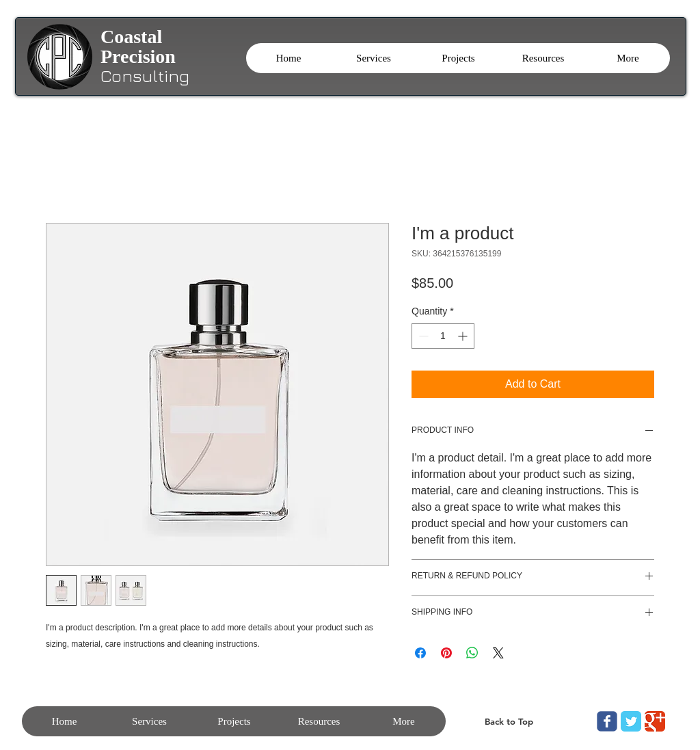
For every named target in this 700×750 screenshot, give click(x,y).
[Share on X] (498, 653)
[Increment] (464, 336)
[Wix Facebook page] (607, 721)
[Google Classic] (655, 721)
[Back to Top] (509, 721)
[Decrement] (422, 336)
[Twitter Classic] (631, 721)
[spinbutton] (443, 336)
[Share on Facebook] (420, 653)
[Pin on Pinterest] (446, 653)
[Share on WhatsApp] (472, 653)
